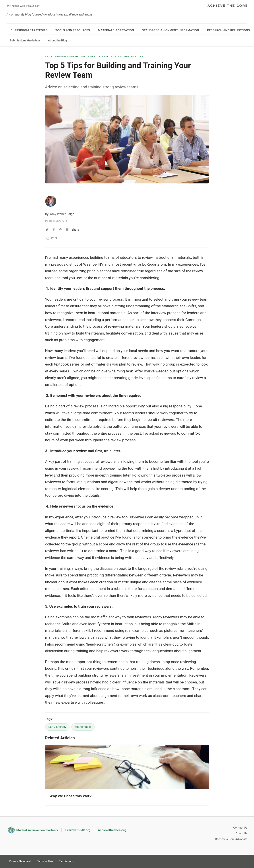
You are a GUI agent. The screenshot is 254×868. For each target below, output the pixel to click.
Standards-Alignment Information (171, 30)
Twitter (227, 861)
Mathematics (83, 727)
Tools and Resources (73, 30)
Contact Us (240, 828)
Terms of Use (45, 861)
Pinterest (235, 861)
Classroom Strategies (29, 30)
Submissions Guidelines (25, 40)
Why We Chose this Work (71, 796)
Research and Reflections (229, 30)
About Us (241, 833)
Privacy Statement (20, 861)
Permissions (66, 861)
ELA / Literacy (57, 727)
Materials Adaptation (116, 30)
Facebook (243, 861)
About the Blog (57, 40)
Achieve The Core (227, 6)
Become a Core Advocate (231, 839)
